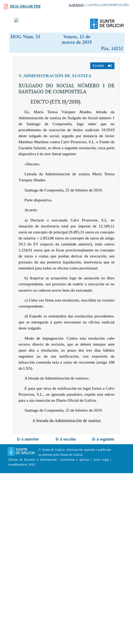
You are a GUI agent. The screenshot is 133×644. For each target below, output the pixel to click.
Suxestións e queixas (75, 460)
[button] (102, 66)
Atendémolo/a (17, 465)
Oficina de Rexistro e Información (32, 460)
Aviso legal (101, 460)
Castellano (97, 5)
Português (119, 5)
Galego (76, 5)
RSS (32, 465)
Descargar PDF (25, 6)
